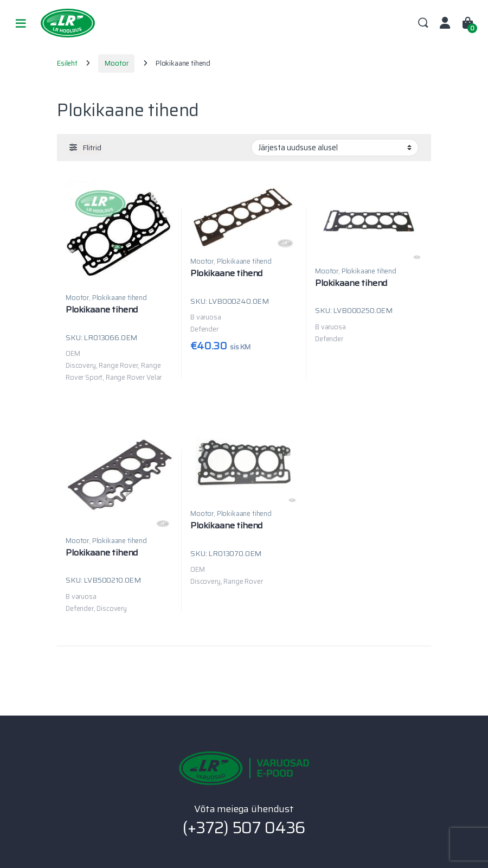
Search (423, 23)
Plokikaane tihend (120, 298)
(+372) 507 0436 (244, 828)
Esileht (67, 63)
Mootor (116, 63)
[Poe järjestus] (335, 148)
